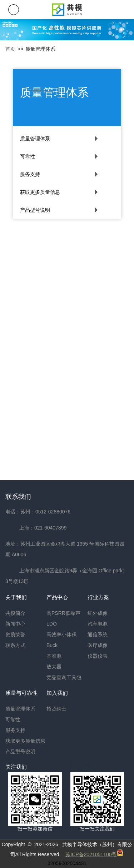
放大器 (54, 667)
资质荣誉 (15, 634)
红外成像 (98, 613)
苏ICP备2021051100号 (91, 854)
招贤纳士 (56, 709)
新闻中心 (15, 624)
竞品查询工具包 (64, 677)
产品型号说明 (35, 210)
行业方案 (98, 597)
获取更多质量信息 (40, 192)
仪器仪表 (98, 656)
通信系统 (98, 634)
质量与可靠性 (21, 693)
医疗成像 (98, 645)
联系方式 (15, 645)
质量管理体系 (35, 139)
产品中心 (57, 597)
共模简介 (15, 613)
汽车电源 (98, 624)
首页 (10, 49)
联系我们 (18, 497)
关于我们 (16, 597)
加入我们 (57, 693)
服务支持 (30, 174)
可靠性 (28, 156)
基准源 (54, 656)
